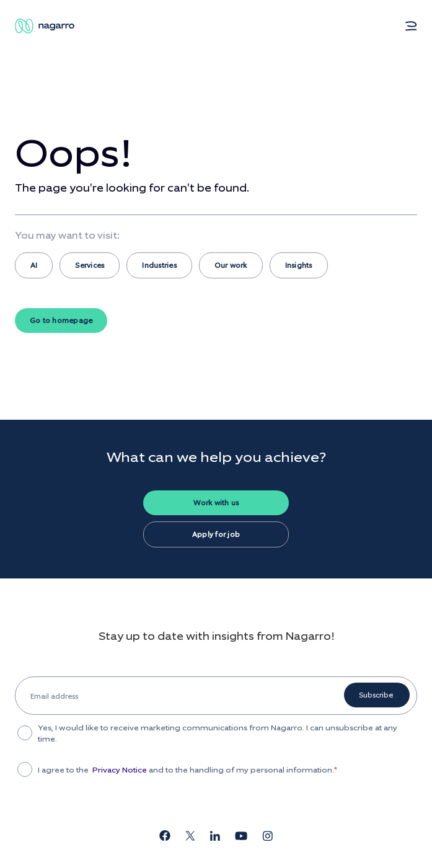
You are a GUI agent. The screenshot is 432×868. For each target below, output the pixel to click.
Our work (231, 265)
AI (34, 265)
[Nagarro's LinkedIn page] (215, 838)
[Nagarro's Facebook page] (165, 838)
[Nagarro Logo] (46, 26)
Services (90, 265)
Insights (299, 265)
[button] (411, 26)
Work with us (216, 503)
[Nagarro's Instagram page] (267, 838)
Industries (159, 265)
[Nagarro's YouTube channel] (241, 838)
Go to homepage (61, 321)
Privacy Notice (120, 770)
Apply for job (216, 534)
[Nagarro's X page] (190, 838)
